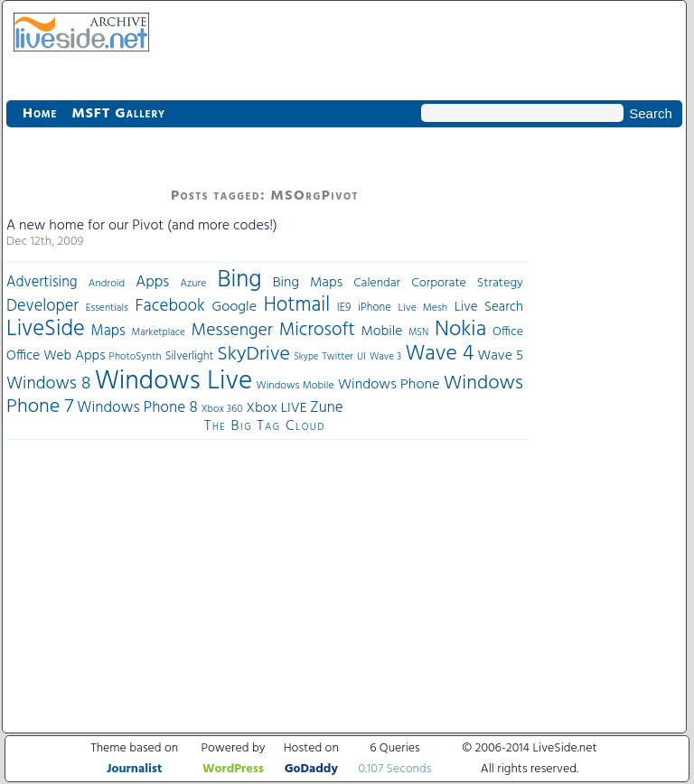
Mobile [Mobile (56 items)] (381, 331)
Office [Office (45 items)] (508, 332)
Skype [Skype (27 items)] (306, 357)
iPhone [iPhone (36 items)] (375, 308)
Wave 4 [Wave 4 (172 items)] (439, 354)
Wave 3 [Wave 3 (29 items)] (385, 357)
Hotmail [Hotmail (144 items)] (297, 305)
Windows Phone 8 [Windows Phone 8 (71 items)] (137, 408)
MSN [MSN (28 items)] (418, 333)
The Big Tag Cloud (265, 426)
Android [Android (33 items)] (107, 284)
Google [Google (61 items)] (234, 307)
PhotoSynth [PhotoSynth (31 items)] (136, 357)
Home (40, 114)
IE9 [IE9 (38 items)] (344, 308)
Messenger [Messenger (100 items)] (232, 331)
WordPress (233, 769)
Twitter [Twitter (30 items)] (338, 357)
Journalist (134, 769)
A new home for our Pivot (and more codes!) (142, 226)
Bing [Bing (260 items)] (240, 280)
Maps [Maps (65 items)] (108, 331)
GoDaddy (311, 769)
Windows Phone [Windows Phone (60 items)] (389, 385)
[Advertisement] (605, 417)
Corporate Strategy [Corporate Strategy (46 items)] (467, 283)
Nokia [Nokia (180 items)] (460, 330)
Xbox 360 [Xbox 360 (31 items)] (222, 409)
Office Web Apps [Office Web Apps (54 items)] (56, 356)
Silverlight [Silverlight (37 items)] (189, 357)
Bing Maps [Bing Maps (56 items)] (308, 283)
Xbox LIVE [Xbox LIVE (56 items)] (276, 408)
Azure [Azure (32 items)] (194, 284)
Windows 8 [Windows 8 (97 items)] (48, 384)
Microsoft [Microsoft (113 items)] (317, 330)
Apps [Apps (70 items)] (152, 282)
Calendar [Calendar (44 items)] (377, 283)
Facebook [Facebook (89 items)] (169, 306)
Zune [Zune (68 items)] (326, 408)
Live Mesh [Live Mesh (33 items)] (422, 308)
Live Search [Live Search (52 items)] (489, 307)
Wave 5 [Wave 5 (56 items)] (501, 356)
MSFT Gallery (118, 114)
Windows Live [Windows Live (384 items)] (174, 382)
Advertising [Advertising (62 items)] (42, 283)
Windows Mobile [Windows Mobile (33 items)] (295, 386)
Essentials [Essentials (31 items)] (107, 308)
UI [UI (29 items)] (361, 357)
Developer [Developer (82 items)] (42, 307)
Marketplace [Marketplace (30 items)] (159, 332)
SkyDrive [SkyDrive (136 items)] (253, 355)
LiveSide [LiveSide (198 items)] (46, 329)
